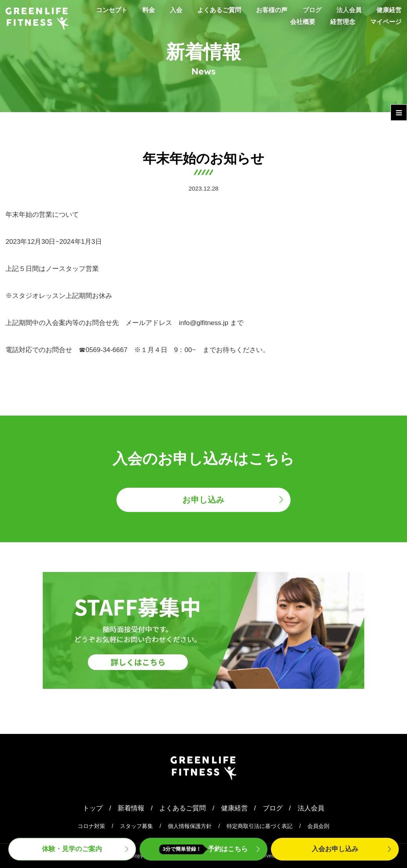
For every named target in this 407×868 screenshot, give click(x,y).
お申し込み (203, 500)
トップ (93, 808)
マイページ (385, 22)
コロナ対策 (91, 826)
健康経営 (388, 10)
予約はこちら (204, 849)
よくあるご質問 (212, 10)
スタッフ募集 (136, 826)
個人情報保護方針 (190, 826)
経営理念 (340, 22)
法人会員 (347, 10)
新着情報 (131, 808)
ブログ (308, 10)
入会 (167, 10)
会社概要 (298, 22)
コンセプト (100, 10)
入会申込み (335, 849)
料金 (138, 10)
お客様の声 (266, 10)
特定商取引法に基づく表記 (260, 826)
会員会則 (318, 826)
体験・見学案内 (72, 849)
